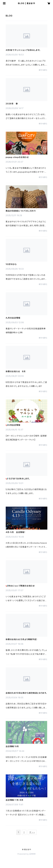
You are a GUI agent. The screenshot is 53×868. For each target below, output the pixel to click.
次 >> (32, 832)
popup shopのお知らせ (17, 157)
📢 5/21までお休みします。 (18, 479)
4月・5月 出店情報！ (16, 532)
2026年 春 (12, 104)
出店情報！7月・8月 (14, 800)
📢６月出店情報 (13, 425)
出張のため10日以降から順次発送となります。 (26, 693)
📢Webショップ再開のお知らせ (20, 586)
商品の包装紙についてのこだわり (21, 211)
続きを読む (43, 70)
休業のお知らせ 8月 (16, 371)
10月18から (11, 264)
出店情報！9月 (12, 746)
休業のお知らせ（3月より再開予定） (22, 639)
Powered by (27, 854)
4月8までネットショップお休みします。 (23, 50)
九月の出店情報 (13, 318)
